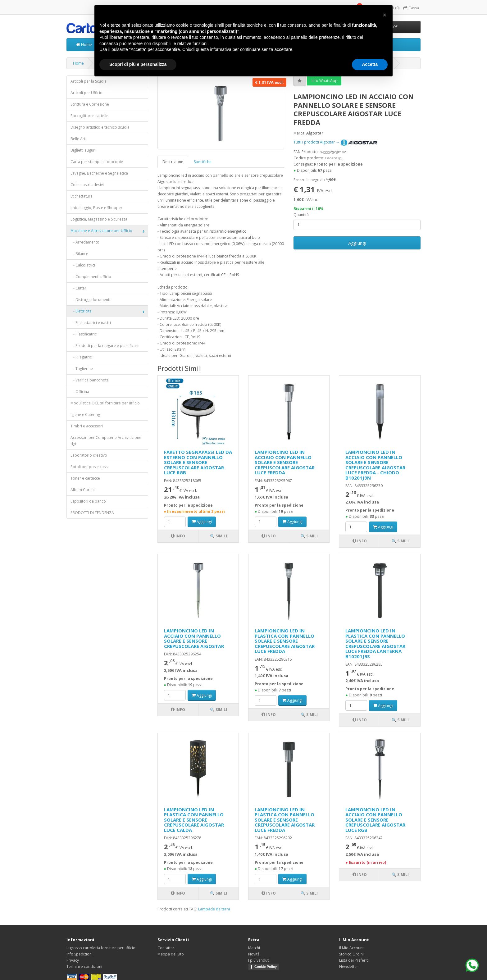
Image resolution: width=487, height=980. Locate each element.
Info (178, 536)
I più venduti (259, 960)
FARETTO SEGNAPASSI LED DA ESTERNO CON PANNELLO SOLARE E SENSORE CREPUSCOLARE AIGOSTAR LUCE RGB (198, 462)
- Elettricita (81, 311)
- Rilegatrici (82, 357)
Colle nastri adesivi (87, 185)
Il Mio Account (351, 948)
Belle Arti (78, 139)
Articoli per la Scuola (89, 81)
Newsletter (349, 966)
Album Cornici (83, 490)
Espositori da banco (88, 501)
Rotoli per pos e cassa (90, 467)
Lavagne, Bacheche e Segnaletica (99, 173)
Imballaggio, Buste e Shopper (96, 208)
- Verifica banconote (90, 380)
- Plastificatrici (84, 334)
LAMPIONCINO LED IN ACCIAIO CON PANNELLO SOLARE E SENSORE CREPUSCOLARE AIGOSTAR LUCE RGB (375, 820)
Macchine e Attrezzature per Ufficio (101, 231)
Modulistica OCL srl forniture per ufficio (105, 403)
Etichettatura (82, 196)
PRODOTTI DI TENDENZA (92, 513)
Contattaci (166, 948)
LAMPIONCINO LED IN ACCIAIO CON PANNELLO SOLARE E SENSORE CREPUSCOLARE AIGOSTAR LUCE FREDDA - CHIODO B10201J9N (375, 465)
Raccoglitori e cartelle (89, 116)
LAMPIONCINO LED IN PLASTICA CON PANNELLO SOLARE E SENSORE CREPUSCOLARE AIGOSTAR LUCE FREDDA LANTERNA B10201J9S (375, 643)
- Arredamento (85, 242)
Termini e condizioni (84, 966)
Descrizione (173, 162)
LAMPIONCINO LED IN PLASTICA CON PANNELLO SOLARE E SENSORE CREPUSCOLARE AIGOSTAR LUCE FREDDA (285, 641)
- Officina (80, 392)
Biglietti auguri (83, 150)
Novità (254, 954)
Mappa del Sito (171, 954)
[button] (385, 15)
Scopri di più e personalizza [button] (138, 64)
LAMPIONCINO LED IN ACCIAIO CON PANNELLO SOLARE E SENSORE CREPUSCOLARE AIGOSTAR (194, 638)
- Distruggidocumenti (90, 300)
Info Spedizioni (80, 954)
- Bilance (79, 254)
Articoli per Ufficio (86, 93)
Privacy (73, 960)
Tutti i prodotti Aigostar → (336, 142)
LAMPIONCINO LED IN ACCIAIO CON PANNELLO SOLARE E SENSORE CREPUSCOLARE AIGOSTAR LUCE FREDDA (285, 462)
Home (84, 45)
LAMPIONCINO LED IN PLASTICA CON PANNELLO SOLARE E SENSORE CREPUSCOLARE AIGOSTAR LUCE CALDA (194, 820)
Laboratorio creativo (89, 455)
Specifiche (203, 162)
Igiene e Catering (85, 415)
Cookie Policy (266, 967)
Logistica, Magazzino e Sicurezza (99, 219)
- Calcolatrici (83, 265)
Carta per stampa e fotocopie (97, 162)
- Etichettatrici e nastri (91, 323)
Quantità (301, 215)
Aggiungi (357, 243)
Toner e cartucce (85, 478)
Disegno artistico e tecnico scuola (100, 127)
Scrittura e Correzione (90, 104)
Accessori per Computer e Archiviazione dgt (106, 441)
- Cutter (78, 288)
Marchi (254, 948)
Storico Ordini (351, 954)
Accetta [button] (370, 64)
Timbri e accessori (87, 426)
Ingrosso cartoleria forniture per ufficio (101, 948)
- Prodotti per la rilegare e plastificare (105, 346)
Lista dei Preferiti (354, 960)
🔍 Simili (218, 536)
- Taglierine (82, 369)
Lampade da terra (214, 909)
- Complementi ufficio (91, 277)
